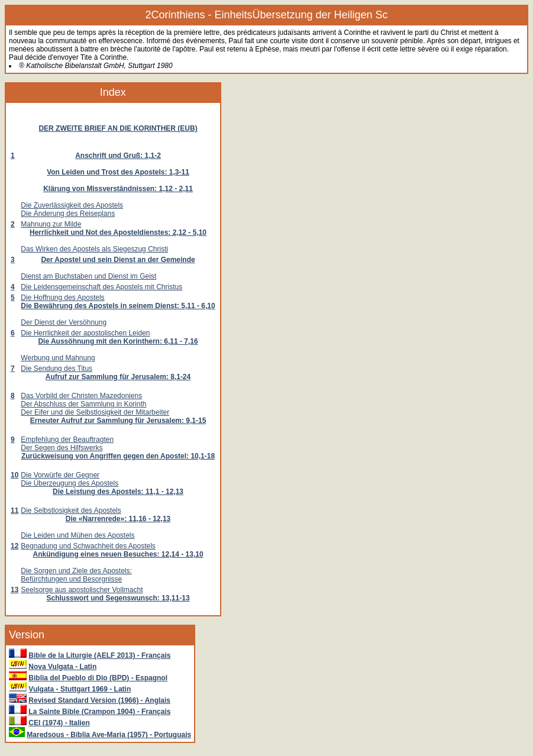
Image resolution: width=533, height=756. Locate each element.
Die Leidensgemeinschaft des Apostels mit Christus (101, 287)
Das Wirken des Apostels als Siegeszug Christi (94, 249)
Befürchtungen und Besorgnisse (71, 579)
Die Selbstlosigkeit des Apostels (71, 511)
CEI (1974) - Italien (59, 723)
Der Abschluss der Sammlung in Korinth (83, 404)
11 (14, 511)
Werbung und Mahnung (58, 358)
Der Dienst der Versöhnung (64, 322)
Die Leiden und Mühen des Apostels (77, 535)
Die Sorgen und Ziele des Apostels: (76, 571)
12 (14, 546)
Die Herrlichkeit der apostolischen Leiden (85, 333)
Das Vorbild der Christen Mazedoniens (81, 396)
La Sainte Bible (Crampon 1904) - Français (99, 712)
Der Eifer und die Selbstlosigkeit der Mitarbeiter (95, 412)
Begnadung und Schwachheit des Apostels (88, 546)
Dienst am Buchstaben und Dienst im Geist (88, 276)
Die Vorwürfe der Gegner (60, 475)
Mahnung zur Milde (51, 224)
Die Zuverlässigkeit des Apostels (72, 205)
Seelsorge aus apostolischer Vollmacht (82, 590)
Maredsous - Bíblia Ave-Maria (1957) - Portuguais (109, 735)
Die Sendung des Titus (56, 369)
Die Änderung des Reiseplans (68, 214)
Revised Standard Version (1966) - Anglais (99, 700)
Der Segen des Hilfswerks (62, 448)
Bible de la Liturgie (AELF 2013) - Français (99, 655)
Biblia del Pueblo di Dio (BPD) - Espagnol (98, 678)
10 (14, 475)
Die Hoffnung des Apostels (62, 298)
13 (14, 590)
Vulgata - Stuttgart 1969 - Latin (80, 689)
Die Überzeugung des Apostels (70, 483)
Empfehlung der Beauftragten (67, 440)
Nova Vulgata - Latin (62, 667)
